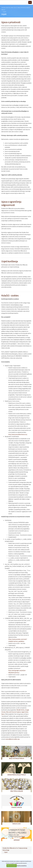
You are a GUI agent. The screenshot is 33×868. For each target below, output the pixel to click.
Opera (3, 714)
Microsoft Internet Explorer (14, 712)
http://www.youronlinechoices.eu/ (18, 434)
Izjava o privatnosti (11, 22)
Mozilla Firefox (21, 710)
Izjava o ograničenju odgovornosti (11, 203)
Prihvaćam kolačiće (12, 866)
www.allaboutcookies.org (13, 739)
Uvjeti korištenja (10, 261)
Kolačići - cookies (10, 295)
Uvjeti (5, 12)
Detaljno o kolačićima (22, 866)
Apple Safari (25, 712)
